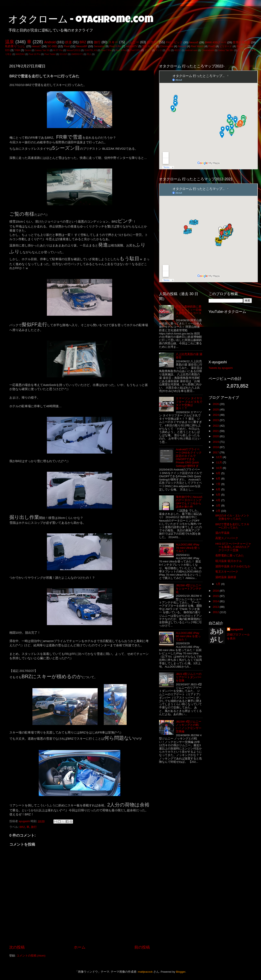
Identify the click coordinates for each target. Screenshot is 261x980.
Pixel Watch (197, 46)
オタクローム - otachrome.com (81, 20)
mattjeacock (145, 972)
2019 (216, 442)
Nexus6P (82, 46)
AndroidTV (132, 46)
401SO (178, 50)
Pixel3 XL (242, 46)
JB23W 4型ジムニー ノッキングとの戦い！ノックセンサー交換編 (189, 727)
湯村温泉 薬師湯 (226, 577)
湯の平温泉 (222, 533)
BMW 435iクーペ (216, 42)
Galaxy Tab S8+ (226, 50)
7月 (219, 484)
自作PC (152, 42)
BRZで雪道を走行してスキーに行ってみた (232, 526)
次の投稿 (17, 947)
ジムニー (133, 42)
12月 (220, 457)
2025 (216, 410)
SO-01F (63, 54)
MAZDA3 (20, 54)
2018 (216, 447)
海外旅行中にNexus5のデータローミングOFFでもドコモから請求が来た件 (189, 502)
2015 (216, 596)
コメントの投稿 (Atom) (31, 956)
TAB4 (17, 50)
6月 (219, 489)
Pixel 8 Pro (121, 50)
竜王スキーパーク (227, 572)
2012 (216, 612)
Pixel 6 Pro (115, 46)
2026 (216, 404)
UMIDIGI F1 (77, 54)
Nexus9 (182, 46)
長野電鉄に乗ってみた (230, 556)
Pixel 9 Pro (135, 50)
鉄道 (69, 42)
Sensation (99, 46)
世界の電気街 (242, 42)
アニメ (148, 50)
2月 (219, 511)
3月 (219, 506)
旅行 (97, 42)
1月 (219, 584)
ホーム (80, 947)
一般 (168, 50)
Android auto (191, 50)
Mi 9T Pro (58, 50)
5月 (219, 495)
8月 (219, 479)
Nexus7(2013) (73, 50)
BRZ (83, 42)
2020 (216, 436)
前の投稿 (142, 947)
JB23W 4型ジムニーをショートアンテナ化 (189, 589)
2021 (216, 431)
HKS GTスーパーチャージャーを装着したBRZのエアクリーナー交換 (233, 547)
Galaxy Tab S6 (42, 50)
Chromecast (167, 46)
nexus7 (36, 46)
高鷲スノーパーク (227, 538)
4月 (219, 500)
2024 (216, 415)
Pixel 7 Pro (106, 50)
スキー (113, 42)
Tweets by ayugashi (221, 368)
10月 (220, 468)
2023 (216, 420)
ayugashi (237, 629)
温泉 (10, 42)
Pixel (67, 46)
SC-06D (52, 46)
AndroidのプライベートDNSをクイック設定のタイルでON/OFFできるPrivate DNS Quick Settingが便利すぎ (189, 458)
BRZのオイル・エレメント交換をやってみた (232, 517)
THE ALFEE (149, 46)
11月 (220, 462)
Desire (28, 50)
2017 (216, 452)
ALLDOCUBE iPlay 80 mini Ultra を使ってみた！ (188, 636)
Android (50, 42)
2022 (216, 426)
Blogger (181, 972)
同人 (89, 54)
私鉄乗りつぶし (15, 46)
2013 (216, 607)
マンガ (159, 50)
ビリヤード (226, 46)
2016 (216, 591)
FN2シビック (174, 42)
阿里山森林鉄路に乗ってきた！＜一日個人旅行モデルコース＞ (189, 312)
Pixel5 (212, 46)
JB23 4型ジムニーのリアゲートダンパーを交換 (189, 677)
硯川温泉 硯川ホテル (229, 561)
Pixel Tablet (50, 54)
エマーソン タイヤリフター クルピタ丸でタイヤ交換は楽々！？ (189, 403)
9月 (219, 473)
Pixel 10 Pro (34, 54)
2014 (216, 601)
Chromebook (208, 50)
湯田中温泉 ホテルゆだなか (233, 566)
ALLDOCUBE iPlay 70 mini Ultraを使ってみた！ (188, 548)
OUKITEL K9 (91, 50)
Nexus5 (194, 42)
